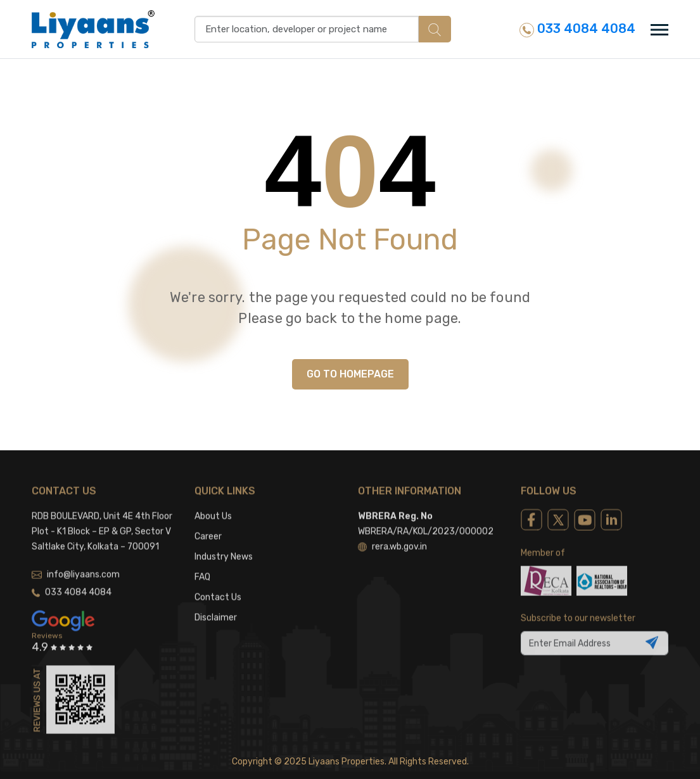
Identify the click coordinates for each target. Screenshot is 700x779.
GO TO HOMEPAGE (350, 374)
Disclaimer (216, 607)
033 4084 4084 (577, 29)
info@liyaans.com (76, 564)
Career (208, 526)
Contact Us (218, 587)
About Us (213, 506)
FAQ (202, 567)
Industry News (224, 546)
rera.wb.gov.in (392, 536)
